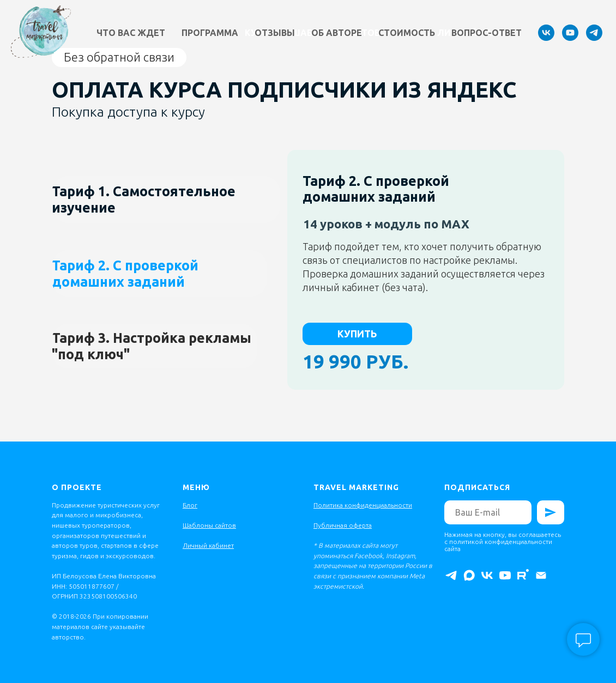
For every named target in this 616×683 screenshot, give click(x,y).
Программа (210, 33)
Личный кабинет (208, 545)
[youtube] (570, 33)
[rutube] (523, 575)
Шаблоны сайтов (209, 525)
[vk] (546, 33)
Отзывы (275, 33)
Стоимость (407, 33)
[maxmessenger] (469, 575)
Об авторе (337, 33)
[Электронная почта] (541, 575)
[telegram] (594, 33)
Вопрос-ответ (487, 33)
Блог (190, 505)
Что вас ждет (131, 33)
